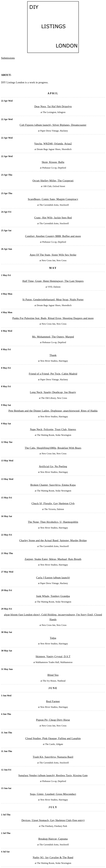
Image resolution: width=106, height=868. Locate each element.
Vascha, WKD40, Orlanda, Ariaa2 (53, 144)
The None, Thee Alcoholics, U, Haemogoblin (53, 522)
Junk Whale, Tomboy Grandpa (53, 596)
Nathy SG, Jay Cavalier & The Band (53, 857)
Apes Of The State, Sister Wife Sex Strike (53, 255)
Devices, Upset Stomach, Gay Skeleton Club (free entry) (53, 820)
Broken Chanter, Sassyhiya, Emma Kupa (53, 485)
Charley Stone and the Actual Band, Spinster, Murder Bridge (53, 540)
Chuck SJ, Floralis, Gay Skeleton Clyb (53, 503)
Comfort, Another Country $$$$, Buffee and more (53, 236)
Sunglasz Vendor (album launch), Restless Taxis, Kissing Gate (53, 775)
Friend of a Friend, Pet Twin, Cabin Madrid (53, 374)
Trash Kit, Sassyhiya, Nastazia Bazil (53, 757)
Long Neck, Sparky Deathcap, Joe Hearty (53, 392)
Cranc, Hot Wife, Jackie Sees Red (53, 218)
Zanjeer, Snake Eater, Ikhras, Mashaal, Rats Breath (53, 559)
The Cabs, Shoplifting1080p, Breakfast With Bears (53, 448)
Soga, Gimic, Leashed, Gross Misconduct (53, 794)
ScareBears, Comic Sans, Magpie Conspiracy (53, 199)
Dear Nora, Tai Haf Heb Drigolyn (53, 106)
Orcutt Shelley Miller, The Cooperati (53, 181)
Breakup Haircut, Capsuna (53, 839)
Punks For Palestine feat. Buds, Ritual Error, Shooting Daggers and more (53, 318)
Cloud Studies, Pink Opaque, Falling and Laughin (53, 738)
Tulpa (53, 638)
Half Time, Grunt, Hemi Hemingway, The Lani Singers (53, 281)
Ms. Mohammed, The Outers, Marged (53, 337)
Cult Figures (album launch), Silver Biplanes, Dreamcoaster (53, 125)
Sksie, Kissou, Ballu (53, 162)
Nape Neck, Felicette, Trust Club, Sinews (53, 429)
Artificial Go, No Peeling (53, 466)
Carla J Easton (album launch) (53, 578)
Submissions (8, 58)
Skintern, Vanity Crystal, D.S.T (53, 656)
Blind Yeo (53, 675)
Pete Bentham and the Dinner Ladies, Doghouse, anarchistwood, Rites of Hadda (53, 411)
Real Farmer (53, 701)
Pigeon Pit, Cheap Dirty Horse (53, 720)
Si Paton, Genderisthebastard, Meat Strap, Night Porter (53, 300)
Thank (53, 355)
